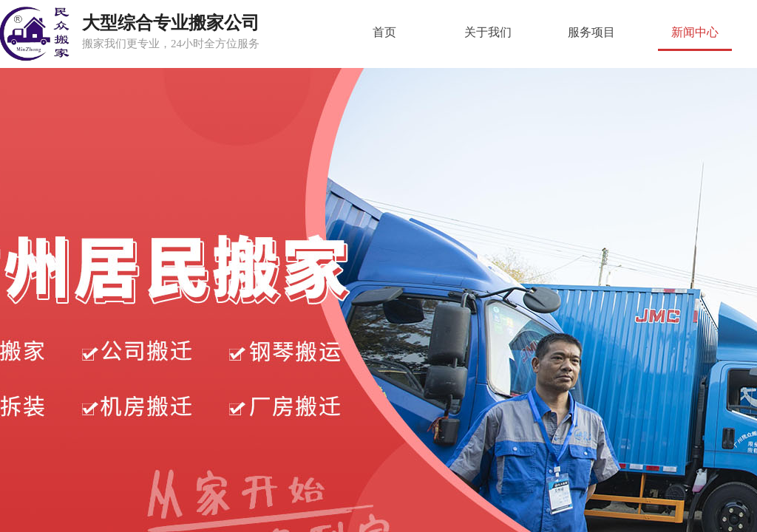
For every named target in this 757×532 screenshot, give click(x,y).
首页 (384, 32)
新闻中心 (695, 32)
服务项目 (591, 32)
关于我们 (488, 32)
